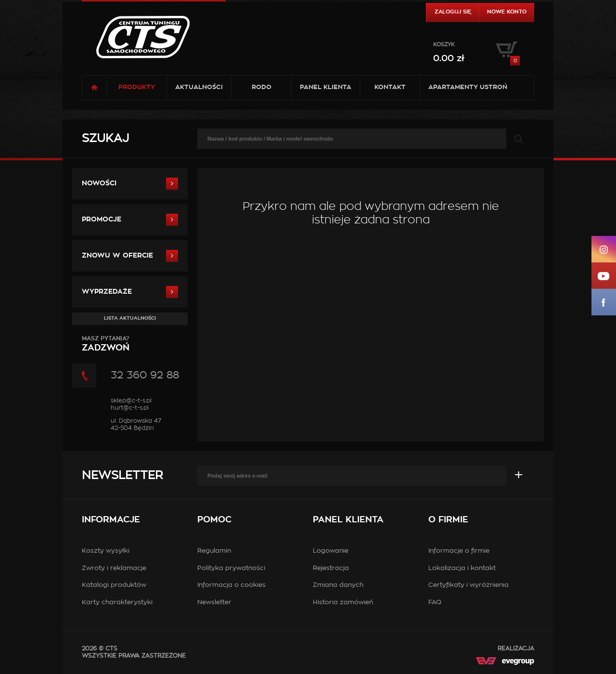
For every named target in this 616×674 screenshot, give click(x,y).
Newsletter (122, 476)
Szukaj (105, 139)
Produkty (137, 87)
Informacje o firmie (459, 551)
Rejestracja (331, 568)
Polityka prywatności (231, 568)
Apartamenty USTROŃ (468, 87)
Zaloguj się (453, 12)
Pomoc (214, 520)
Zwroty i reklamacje (114, 568)
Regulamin (214, 551)
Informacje (111, 520)
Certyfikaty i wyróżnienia (468, 585)
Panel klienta (326, 87)
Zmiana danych (338, 585)
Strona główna (94, 88)
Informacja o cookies (231, 585)
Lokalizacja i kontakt (462, 568)
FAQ (435, 603)
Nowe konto (507, 12)
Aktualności (199, 87)
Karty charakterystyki (117, 603)
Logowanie (331, 551)
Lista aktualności (130, 318)
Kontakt (390, 87)
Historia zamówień (343, 603)
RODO (262, 87)
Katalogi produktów (114, 585)
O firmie (448, 520)
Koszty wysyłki (106, 551)
